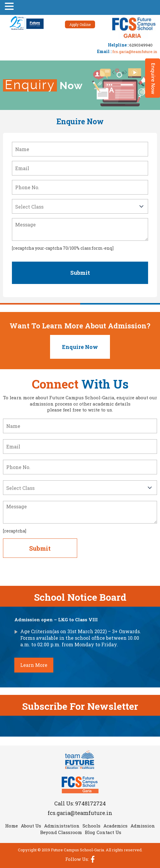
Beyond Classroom (61, 832)
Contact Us (109, 832)
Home (11, 826)
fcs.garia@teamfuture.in (135, 52)
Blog (90, 832)
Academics (115, 826)
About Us (31, 826)
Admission (143, 826)
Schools (91, 826)
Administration (62, 826)
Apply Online (80, 24)
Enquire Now (80, 347)
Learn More (34, 665)
